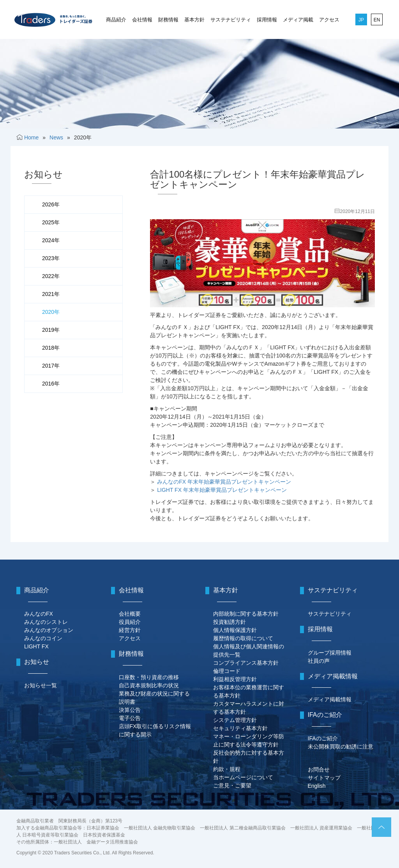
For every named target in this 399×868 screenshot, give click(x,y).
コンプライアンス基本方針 (246, 663)
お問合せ (319, 769)
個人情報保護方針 (235, 630)
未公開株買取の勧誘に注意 (341, 747)
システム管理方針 (235, 720)
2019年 (51, 330)
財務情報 (168, 20)
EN (377, 20)
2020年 (51, 312)
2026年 (51, 204)
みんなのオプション (49, 630)
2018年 (51, 348)
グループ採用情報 (330, 653)
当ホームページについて (243, 777)
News (56, 137)
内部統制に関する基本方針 (246, 614)
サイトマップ (324, 778)
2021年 (51, 294)
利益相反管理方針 (235, 679)
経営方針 (130, 630)
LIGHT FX (36, 646)
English (317, 786)
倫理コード (227, 671)
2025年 (51, 222)
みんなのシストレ (46, 622)
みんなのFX (39, 614)
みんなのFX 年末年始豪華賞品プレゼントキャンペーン (224, 482)
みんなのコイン (43, 638)
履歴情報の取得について (243, 638)
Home (31, 137)
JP (361, 20)
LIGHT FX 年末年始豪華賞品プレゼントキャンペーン (222, 490)
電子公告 (130, 718)
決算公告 (130, 710)
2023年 (51, 258)
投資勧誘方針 (230, 622)
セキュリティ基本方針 (240, 728)
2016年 (51, 384)
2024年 (51, 240)
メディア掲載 (298, 20)
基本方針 (194, 20)
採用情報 (267, 20)
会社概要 (130, 614)
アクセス (329, 20)
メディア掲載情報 (330, 699)
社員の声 (319, 661)
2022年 (51, 276)
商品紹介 (116, 20)
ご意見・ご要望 (232, 785)
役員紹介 (130, 622)
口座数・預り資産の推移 (149, 677)
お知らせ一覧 (41, 685)
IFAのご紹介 (323, 738)
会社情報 (142, 20)
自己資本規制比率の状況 (149, 685)
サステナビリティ (231, 20)
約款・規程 (227, 769)
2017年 (51, 366)
